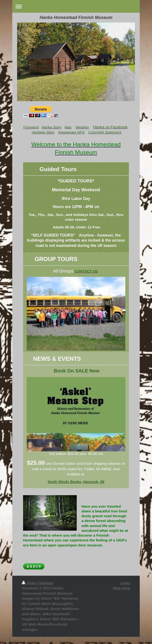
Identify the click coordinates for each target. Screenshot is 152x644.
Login (125, 583)
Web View (122, 588)
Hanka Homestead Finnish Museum (76, 17)
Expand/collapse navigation (76, 6)
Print (29, 583)
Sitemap (46, 583)
